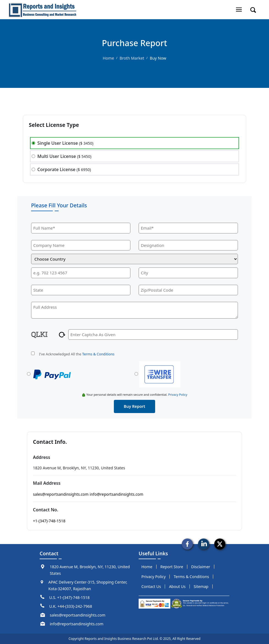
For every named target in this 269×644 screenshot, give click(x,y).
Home (109, 58)
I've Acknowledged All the (77, 354)
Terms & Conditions (98, 354)
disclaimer (201, 567)
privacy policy (153, 577)
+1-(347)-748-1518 (49, 521)
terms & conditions (192, 577)
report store (172, 567)
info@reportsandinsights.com (116, 494)
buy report (134, 406)
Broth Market (132, 58)
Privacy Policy (178, 395)
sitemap (201, 586)
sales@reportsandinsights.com (61, 494)
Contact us (151, 586)
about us (177, 586)
